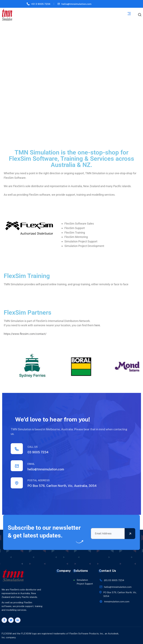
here (97, 325)
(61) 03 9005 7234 (114, 580)
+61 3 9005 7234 (41, 4)
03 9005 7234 (38, 452)
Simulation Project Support (85, 582)
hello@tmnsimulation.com (76, 4)
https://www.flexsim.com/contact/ (25, 334)
